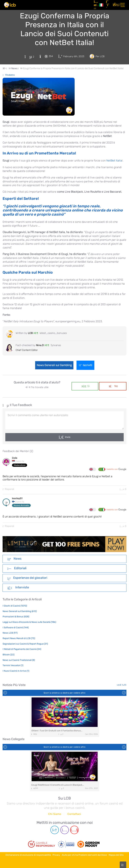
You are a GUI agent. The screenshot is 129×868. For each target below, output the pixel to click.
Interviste (18, 588)
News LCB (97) (10, 633)
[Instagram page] (65, 830)
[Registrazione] (108, 5)
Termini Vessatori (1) (13, 665)
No (113, 386)
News (14, 559)
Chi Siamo (55, 814)
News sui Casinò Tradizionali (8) (19, 660)
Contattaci (74, 814)
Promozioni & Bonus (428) (16, 617)
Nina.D (40, 345)
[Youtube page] (74, 830)
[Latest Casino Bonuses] (10, 5)
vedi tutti (122, 685)
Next (124, 693)
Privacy (56, 855)
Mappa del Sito (116, 855)
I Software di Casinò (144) (16, 627)
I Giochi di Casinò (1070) (15, 606)
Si (86, 386)
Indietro (9, 75)
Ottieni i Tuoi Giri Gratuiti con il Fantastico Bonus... (57, 731)
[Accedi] (115, 5)
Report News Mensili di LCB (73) (19, 638)
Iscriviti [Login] (86, 365)
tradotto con (116, 469)
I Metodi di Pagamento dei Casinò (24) (22, 649)
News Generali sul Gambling (54, 365)
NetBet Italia (114, 161)
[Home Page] (7, 68)
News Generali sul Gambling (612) (20, 611)
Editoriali (17, 569)
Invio (68, 437)
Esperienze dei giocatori (27, 578)
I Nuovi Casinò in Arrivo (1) (16, 671)
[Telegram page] (55, 830)
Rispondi (8, 489)
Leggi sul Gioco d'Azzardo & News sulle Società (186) (29, 622)
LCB (30, 333)
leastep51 (17, 498)
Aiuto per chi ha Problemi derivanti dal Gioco (84, 855)
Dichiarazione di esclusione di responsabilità (28, 855)
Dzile (15, 458)
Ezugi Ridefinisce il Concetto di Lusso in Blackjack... (58, 785)
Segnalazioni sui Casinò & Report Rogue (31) (25, 644)
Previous (5, 693)
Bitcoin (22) (8, 655)
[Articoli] (95, 5)
